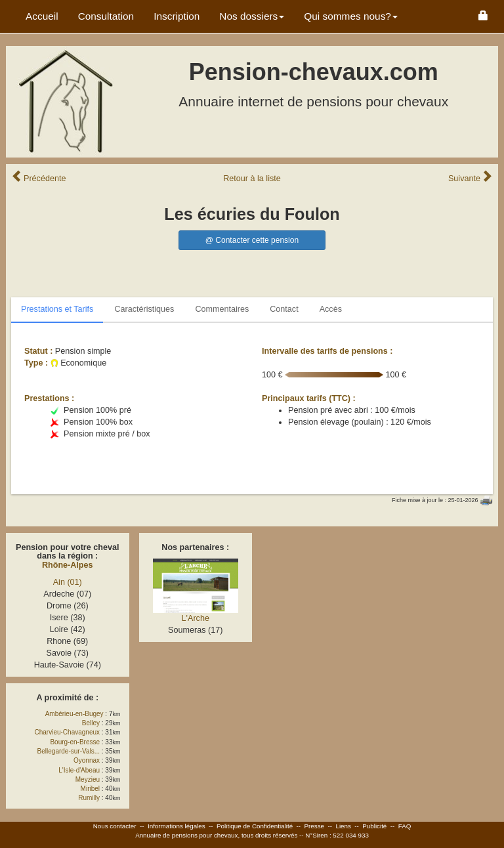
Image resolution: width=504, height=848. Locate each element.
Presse (315, 826)
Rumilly (89, 798)
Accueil (42, 16)
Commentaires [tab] (222, 309)
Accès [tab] (331, 309)
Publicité (374, 826)
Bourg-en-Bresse (75, 742)
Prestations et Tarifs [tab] (57, 309)
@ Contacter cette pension (252, 240)
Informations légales (177, 826)
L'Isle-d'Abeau (79, 770)
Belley (91, 723)
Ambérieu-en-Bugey (74, 714)
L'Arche (196, 618)
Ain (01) (68, 582)
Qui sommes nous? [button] (351, 16)
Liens (343, 826)
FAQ (405, 826)
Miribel (90, 789)
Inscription (177, 16)
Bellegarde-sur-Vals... (69, 751)
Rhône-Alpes (68, 565)
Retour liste (252, 179)
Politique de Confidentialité (255, 826)
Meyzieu (88, 779)
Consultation (106, 16)
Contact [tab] (284, 309)
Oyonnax (87, 760)
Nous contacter (115, 826)
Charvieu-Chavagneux (68, 732)
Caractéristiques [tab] (144, 309)
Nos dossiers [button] (252, 16)
